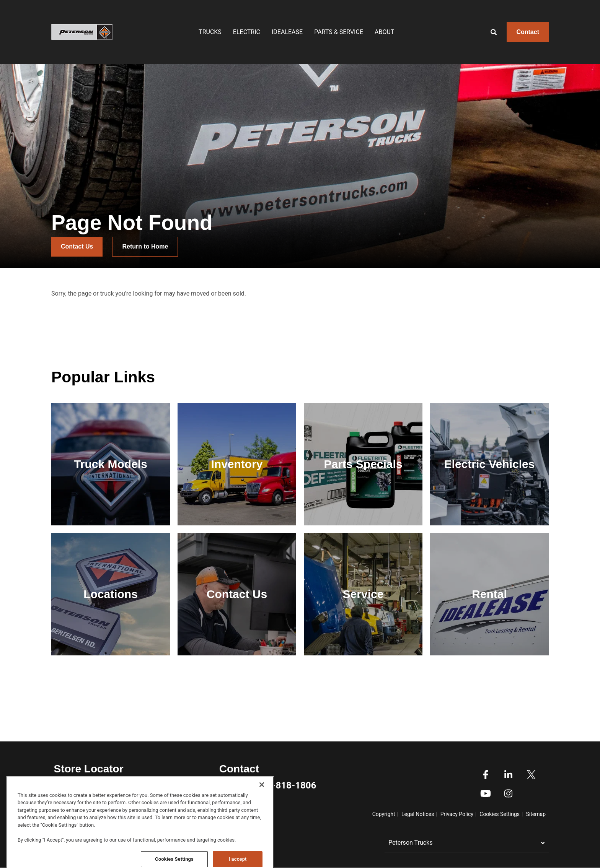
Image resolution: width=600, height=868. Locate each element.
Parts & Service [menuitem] (339, 32)
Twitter (531, 775)
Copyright (384, 814)
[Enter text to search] (502, 32)
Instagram (508, 793)
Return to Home (145, 246)
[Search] (488, 32)
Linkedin (508, 775)
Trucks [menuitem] (210, 32)
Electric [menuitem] (247, 32)
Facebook (486, 775)
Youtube (486, 793)
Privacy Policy (457, 814)
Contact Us (77, 246)
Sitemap (536, 814)
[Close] (262, 833)
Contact (528, 32)
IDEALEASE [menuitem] (287, 32)
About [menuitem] (384, 32)
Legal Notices (418, 814)
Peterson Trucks (410, 843)
